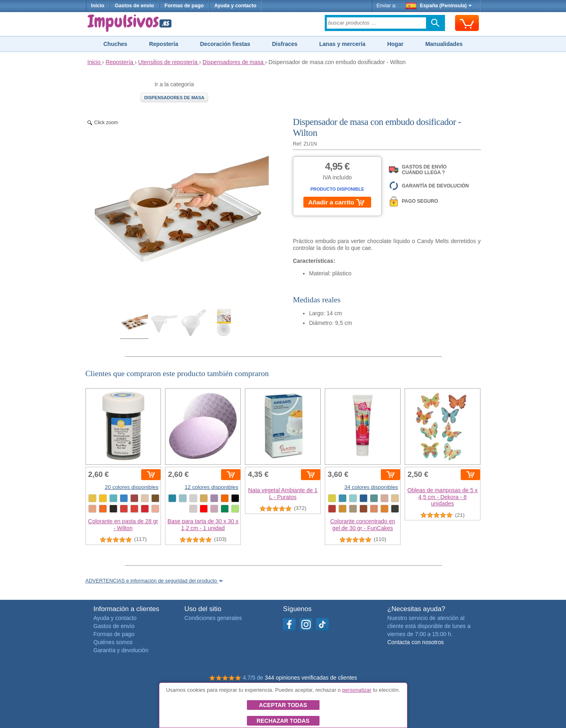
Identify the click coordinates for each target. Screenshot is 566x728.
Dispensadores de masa (174, 98)
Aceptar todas (283, 705)
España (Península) (439, 6)
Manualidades (444, 44)
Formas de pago (184, 6)
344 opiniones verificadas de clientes (311, 678)
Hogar (395, 44)
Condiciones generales (213, 618)
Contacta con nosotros (416, 642)
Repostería (163, 44)
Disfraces (285, 44)
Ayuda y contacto (235, 6)
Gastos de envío (134, 6)
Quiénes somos (113, 642)
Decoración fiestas (225, 44)
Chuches (115, 44)
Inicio (98, 6)
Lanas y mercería (342, 44)
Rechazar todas (283, 721)
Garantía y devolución (121, 650)
